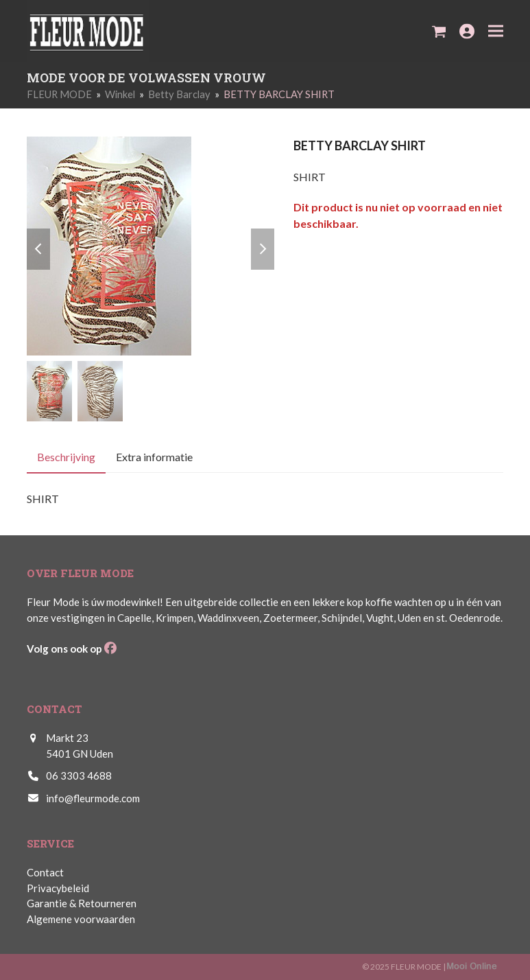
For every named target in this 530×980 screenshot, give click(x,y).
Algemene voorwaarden (81, 919)
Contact (45, 872)
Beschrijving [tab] (66, 457)
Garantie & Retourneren (82, 903)
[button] (439, 31)
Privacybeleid (58, 888)
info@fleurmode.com (93, 798)
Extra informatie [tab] (154, 457)
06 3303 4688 (79, 775)
